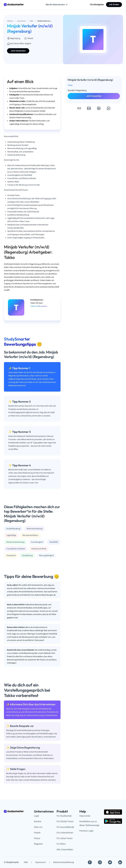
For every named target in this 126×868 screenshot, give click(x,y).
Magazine (38, 844)
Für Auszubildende (65, 827)
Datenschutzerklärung (63, 862)
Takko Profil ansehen (39, 306)
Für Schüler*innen (65, 821)
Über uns (38, 827)
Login (37, 816)
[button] (79, 108)
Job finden (114, 5)
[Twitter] (110, 862)
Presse (37, 838)
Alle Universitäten (65, 850)
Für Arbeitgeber (97, 5)
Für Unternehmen (65, 833)
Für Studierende (64, 816)
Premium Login (86, 831)
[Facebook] (90, 862)
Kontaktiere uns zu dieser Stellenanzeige (89, 823)
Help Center (85, 816)
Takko (70, 85)
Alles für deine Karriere (57, 5)
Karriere (38, 821)
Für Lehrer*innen (65, 838)
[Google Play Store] (113, 821)
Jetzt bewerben (18, 51)
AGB (26, 862)
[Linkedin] (120, 862)
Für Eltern (61, 844)
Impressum (40, 862)
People (37, 833)
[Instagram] (100, 862)
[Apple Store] (113, 812)
